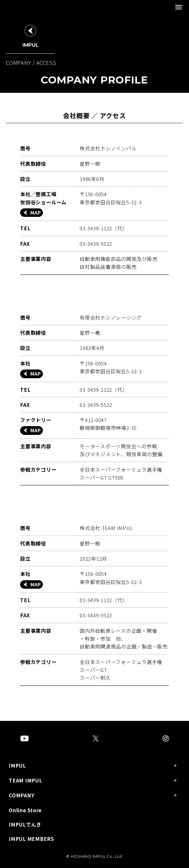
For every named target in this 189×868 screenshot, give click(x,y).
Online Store (25, 811)
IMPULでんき (25, 825)
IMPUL (17, 766)
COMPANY (21, 796)
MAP (35, 212)
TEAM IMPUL (26, 781)
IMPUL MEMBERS (31, 839)
